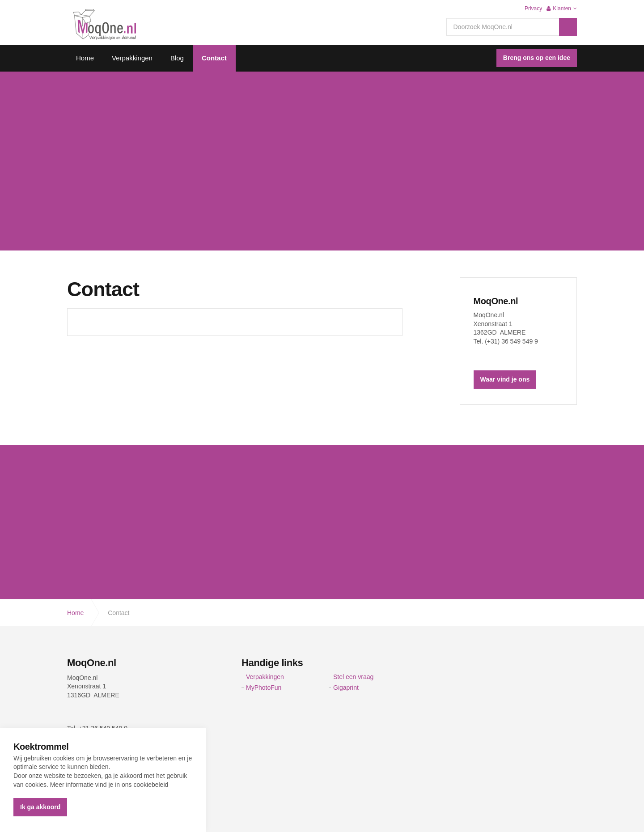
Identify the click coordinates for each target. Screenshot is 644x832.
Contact (214, 58)
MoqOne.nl (496, 301)
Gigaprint (346, 688)
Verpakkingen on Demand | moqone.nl (105, 25)
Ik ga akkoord (40, 807)
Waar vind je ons (505, 379)
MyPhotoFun (264, 688)
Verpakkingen (132, 58)
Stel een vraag (353, 677)
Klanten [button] (562, 8)
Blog (177, 58)
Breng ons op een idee (537, 58)
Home (85, 58)
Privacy (533, 8)
